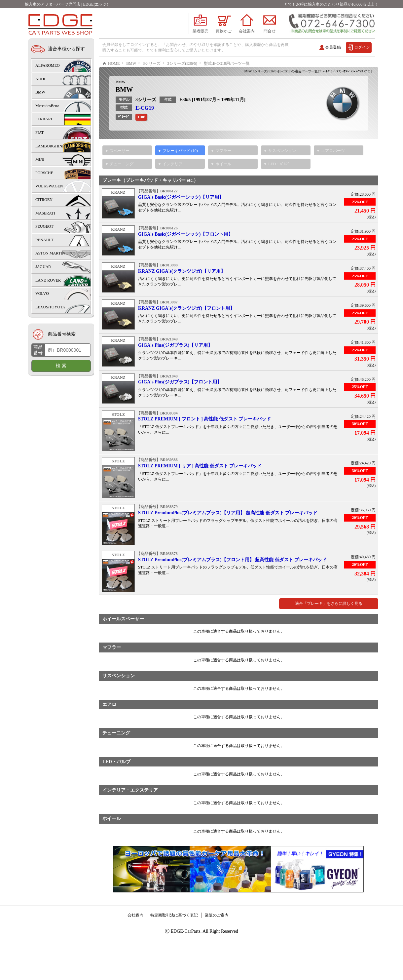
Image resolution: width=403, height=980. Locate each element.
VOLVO (42, 294)
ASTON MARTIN (50, 253)
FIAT (39, 133)
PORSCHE (44, 173)
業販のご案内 (217, 935)
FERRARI (44, 119)
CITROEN (44, 200)
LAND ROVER (48, 280)
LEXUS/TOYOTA (50, 307)
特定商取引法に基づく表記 (174, 935)
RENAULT (44, 240)
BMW (121, 102)
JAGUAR (43, 267)
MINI (40, 159)
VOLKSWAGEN (49, 186)
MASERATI (45, 213)
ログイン (362, 47)
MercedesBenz (47, 106)
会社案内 (135, 935)
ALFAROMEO (48, 65)
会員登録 (333, 47)
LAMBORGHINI (49, 146)
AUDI (40, 79)
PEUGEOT (44, 226)
